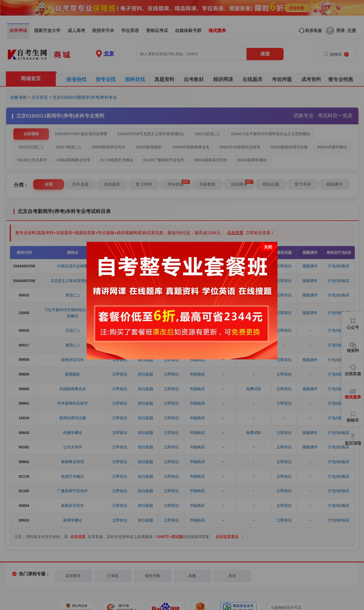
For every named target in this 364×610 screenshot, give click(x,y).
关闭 (268, 247)
